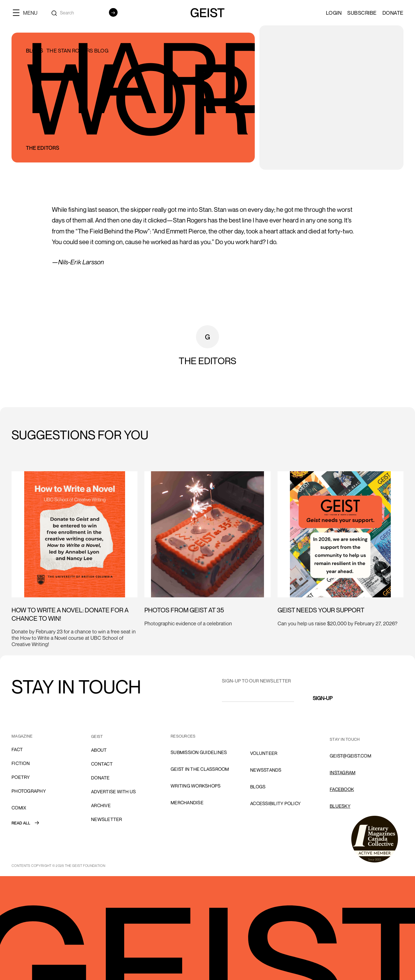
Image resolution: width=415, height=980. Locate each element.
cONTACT (102, 764)
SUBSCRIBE (362, 13)
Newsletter (107, 819)
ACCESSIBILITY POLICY (275, 803)
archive (101, 805)
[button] (27, 13)
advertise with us (113, 792)
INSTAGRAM (343, 773)
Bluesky (340, 806)
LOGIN (334, 13)
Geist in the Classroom (200, 769)
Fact (17, 749)
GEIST (97, 736)
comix (19, 808)
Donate (393, 13)
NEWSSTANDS (266, 770)
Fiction (21, 763)
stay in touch (345, 739)
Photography (29, 791)
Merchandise (187, 803)
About (99, 750)
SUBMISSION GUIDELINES (199, 752)
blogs (258, 787)
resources (183, 736)
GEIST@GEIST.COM (350, 756)
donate (100, 778)
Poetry (21, 777)
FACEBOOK (342, 789)
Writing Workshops (196, 786)
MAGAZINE (22, 736)
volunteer (264, 753)
